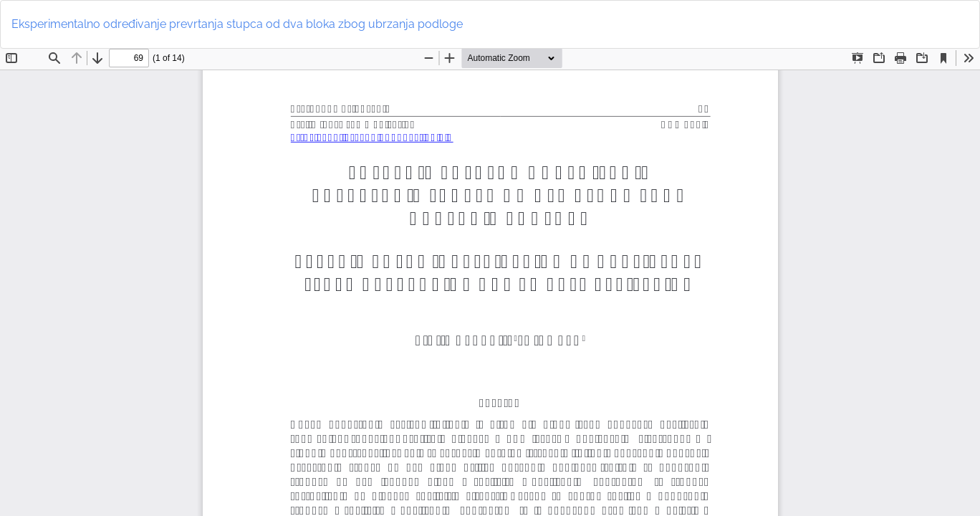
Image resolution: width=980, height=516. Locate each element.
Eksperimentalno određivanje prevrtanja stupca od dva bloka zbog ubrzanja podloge (237, 24)
